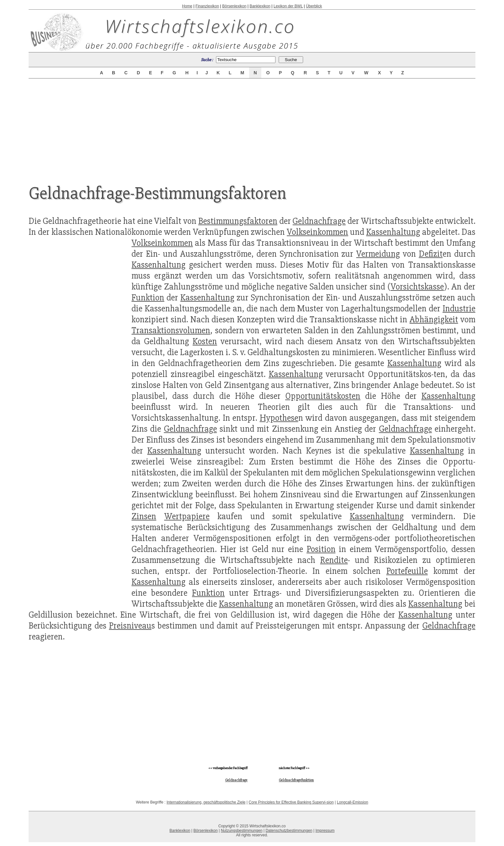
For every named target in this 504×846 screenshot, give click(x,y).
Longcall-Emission (352, 802)
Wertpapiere (187, 516)
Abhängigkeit (434, 319)
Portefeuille (407, 571)
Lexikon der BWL (288, 6)
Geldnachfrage (319, 221)
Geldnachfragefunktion (296, 780)
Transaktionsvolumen (171, 330)
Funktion (148, 298)
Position (321, 549)
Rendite (334, 560)
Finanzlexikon (207, 6)
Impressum (325, 831)
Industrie (459, 308)
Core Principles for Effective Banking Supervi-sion (291, 802)
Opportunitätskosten (323, 396)
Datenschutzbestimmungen (289, 831)
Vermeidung (378, 254)
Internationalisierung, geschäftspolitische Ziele (206, 802)
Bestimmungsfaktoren (238, 221)
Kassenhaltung (393, 232)
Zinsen (144, 516)
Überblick (314, 6)
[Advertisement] (252, 126)
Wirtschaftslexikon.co (200, 26)
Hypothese (279, 418)
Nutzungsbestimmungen (242, 831)
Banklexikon (260, 6)
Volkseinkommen (317, 232)
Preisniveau (130, 626)
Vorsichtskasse (417, 287)
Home (187, 6)
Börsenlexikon (234, 6)
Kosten (205, 341)
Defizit (431, 254)
